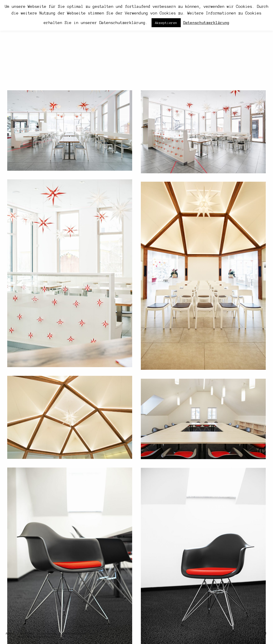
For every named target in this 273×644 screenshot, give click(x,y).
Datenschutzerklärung (80, 633)
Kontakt (27, 633)
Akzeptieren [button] (166, 23)
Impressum (48, 633)
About (10, 633)
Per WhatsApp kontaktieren (33, 637)
